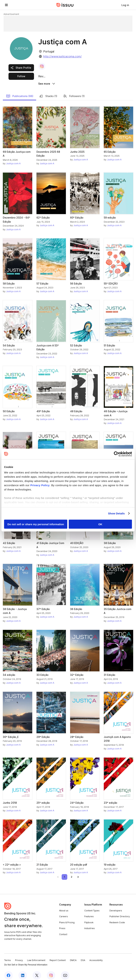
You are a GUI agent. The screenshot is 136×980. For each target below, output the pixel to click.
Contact (63, 930)
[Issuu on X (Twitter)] (37, 971)
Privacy (19, 956)
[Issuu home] (65, 5)
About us (64, 906)
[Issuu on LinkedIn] (23, 971)
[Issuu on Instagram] (51, 971)
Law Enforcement (36, 956)
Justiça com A (13, 160)
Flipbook (89, 918)
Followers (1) (74, 92)
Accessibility (96, 956)
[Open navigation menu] (6, 5)
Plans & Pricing (67, 918)
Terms (8, 956)
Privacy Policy (40, 485)
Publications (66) (20, 92)
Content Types (92, 906)
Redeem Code (117, 918)
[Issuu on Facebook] (8, 971)
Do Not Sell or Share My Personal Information (26, 961)
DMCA (73, 956)
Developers (116, 906)
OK (100, 524)
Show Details (116, 513)
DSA (83, 956)
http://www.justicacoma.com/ (62, 56)
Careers (63, 913)
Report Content (58, 956)
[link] (125, 5)
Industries (90, 924)
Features (89, 913)
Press (62, 924)
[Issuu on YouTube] (65, 971)
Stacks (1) (48, 92)
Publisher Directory (120, 913)
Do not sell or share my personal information (36, 524)
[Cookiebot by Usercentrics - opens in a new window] (116, 454)
